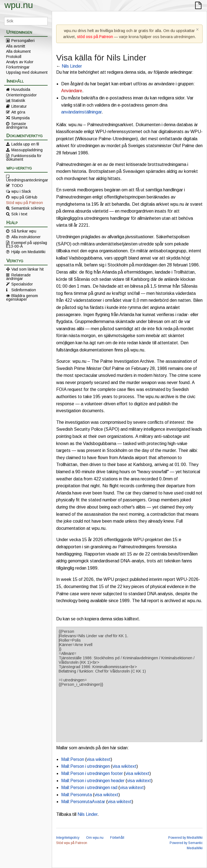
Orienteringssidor (21, 95)
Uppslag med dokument (27, 72)
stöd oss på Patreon (95, 37)
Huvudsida (21, 89)
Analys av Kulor (20, 62)
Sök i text (19, 214)
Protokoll (14, 57)
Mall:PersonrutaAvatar (83, 802)
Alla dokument (18, 51)
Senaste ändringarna (17, 125)
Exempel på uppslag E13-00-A (27, 244)
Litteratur (19, 106)
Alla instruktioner (26, 237)
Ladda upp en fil (25, 144)
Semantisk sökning (28, 208)
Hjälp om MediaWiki (28, 252)
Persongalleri (23, 41)
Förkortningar (18, 67)
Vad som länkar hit (28, 269)
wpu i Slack (21, 191)
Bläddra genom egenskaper (22, 297)
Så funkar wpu (24, 231)
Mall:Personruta (77, 795)
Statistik (18, 100)
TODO (17, 186)
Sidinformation (24, 290)
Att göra (18, 112)
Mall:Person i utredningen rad (89, 788)
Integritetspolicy (68, 838)
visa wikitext (99, 759)
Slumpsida (20, 118)
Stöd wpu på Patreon (24, 203)
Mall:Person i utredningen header (93, 781)
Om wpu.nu (95, 838)
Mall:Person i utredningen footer (92, 773)
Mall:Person (73, 759)
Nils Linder (72, 66)
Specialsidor (22, 284)
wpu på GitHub (24, 197)
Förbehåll (117, 838)
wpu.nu (19, 5)
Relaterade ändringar (18, 277)
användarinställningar (81, 112)
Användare (72, 91)
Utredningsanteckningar (27, 180)
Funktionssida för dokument (24, 157)
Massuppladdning (27, 150)
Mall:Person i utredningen (86, 766)
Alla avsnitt (16, 46)
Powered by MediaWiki (185, 838)
